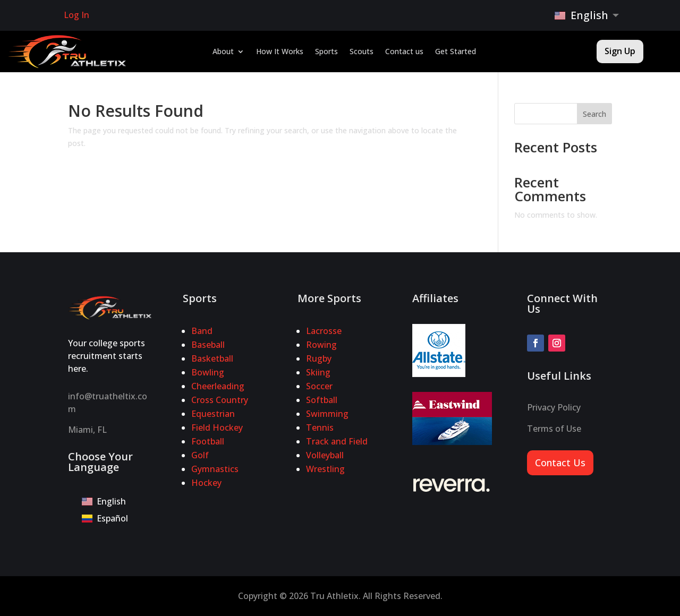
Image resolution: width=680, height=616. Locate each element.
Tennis (320, 427)
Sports (326, 52)
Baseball (208, 345)
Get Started (456, 52)
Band (202, 331)
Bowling (208, 372)
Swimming (327, 414)
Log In (76, 15)
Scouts (362, 52)
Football (208, 441)
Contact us (404, 52)
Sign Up (620, 51)
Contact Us (560, 463)
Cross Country (220, 400)
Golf (200, 455)
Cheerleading (218, 386)
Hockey (206, 483)
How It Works (280, 52)
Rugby (319, 358)
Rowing (321, 345)
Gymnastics (215, 469)
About (223, 52)
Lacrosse (324, 331)
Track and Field (337, 441)
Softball (322, 400)
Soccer (319, 386)
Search (594, 114)
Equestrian (213, 414)
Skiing (318, 372)
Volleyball (325, 455)
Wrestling (325, 469)
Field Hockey (217, 427)
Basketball (212, 358)
